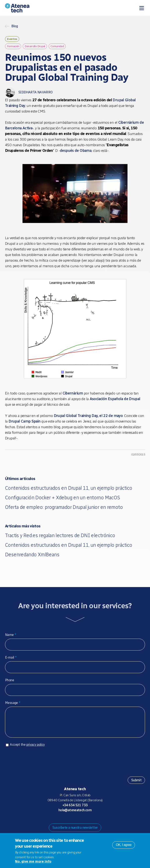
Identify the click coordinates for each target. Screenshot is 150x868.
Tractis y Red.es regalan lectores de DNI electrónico (60, 535)
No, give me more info (33, 861)
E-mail (11, 657)
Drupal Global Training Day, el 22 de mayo (88, 416)
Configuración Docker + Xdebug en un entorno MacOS (62, 498)
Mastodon (65, 822)
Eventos (12, 39)
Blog (14, 26)
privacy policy (36, 749)
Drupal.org (58, 822)
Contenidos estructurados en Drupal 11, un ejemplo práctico (69, 488)
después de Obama (76, 151)
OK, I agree (124, 845)
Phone (9, 680)
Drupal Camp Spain (24, 421)
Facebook (85, 822)
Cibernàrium (73, 393)
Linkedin (92, 822)
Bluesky (72, 822)
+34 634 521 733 (75, 809)
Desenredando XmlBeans (32, 555)
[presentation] (37, 764)
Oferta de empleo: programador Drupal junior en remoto (64, 507)
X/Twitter (78, 822)
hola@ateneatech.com (75, 814)
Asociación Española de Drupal (115, 399)
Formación (13, 46)
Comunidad (57, 46)
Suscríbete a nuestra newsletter (75, 832)
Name (11, 635)
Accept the (27, 749)
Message (13, 703)
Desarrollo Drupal (35, 46)
